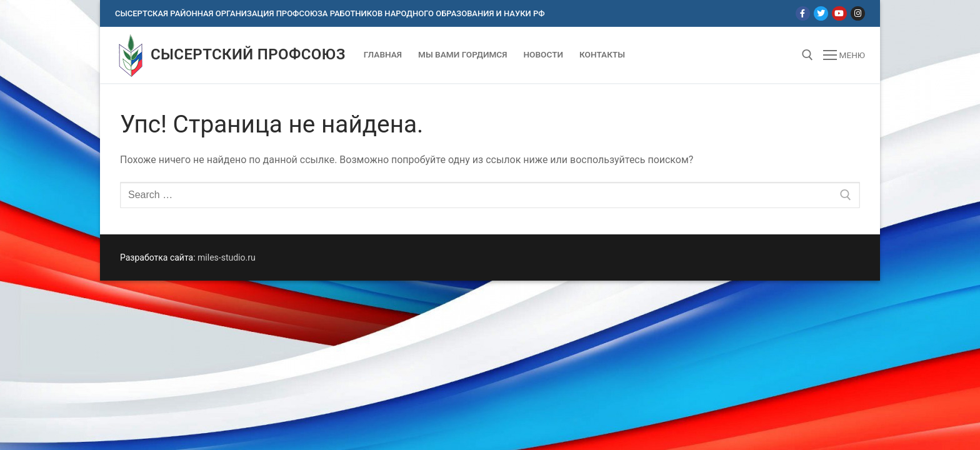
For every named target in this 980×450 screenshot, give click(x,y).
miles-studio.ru (227, 257)
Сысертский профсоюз (248, 54)
